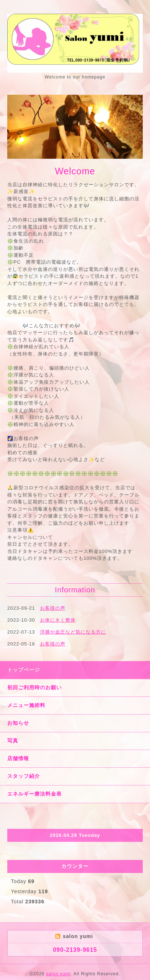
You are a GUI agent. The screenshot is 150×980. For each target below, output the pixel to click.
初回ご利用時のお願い (35, 687)
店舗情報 (18, 758)
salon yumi (58, 974)
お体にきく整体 (58, 620)
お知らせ (18, 723)
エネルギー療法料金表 (35, 794)
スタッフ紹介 (24, 776)
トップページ (24, 670)
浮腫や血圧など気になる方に (73, 632)
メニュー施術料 (26, 705)
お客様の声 (53, 608)
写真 (13, 741)
